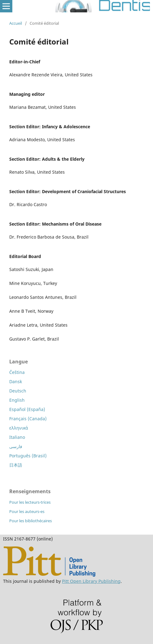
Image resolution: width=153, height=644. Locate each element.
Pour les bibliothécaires (31, 521)
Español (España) (27, 409)
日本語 (16, 465)
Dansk (16, 381)
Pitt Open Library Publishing (91, 581)
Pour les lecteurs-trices (30, 502)
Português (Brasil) (28, 456)
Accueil (16, 23)
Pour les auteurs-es (27, 511)
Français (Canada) (28, 419)
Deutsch (18, 391)
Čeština (17, 372)
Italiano (17, 437)
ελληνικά (19, 428)
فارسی (16, 446)
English (17, 400)
